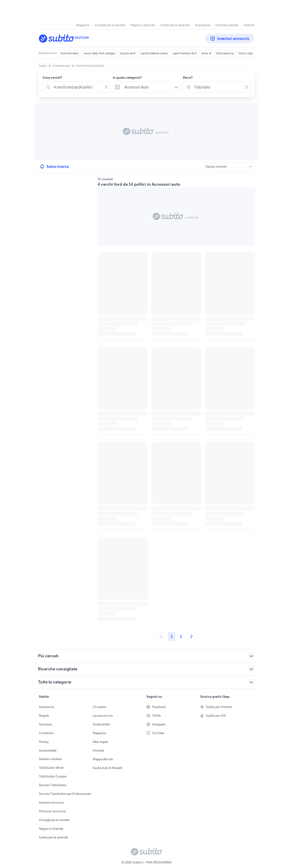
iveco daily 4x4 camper (99, 53)
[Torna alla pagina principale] (65, 39)
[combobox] (77, 87)
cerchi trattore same (154, 53)
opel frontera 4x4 (185, 53)
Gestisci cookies (50, 759)
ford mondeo (70, 53)
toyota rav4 (128, 53)
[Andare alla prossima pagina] (191, 636)
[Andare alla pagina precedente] (161, 636)
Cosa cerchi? (52, 77)
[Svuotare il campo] (106, 87)
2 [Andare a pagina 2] (181, 636)
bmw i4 (206, 53)
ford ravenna (225, 53)
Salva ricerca (54, 166)
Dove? (188, 77)
